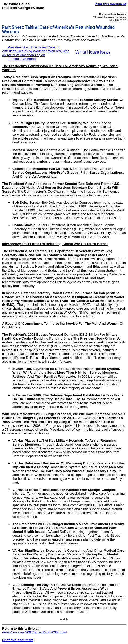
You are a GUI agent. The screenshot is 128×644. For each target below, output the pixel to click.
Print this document (110, 4)
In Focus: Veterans (22, 59)
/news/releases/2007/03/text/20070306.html (35, 632)
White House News (93, 52)
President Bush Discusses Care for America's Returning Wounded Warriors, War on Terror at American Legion (35, 51)
